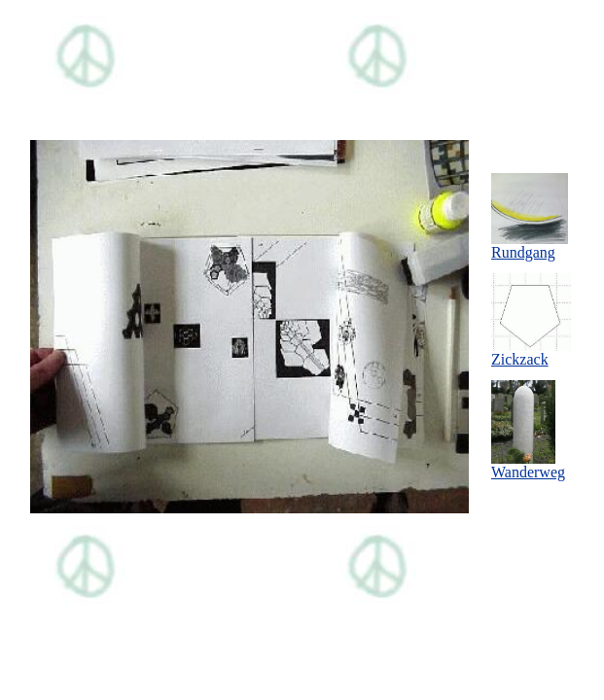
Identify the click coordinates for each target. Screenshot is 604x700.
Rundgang (530, 245)
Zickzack (531, 352)
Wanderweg (528, 465)
